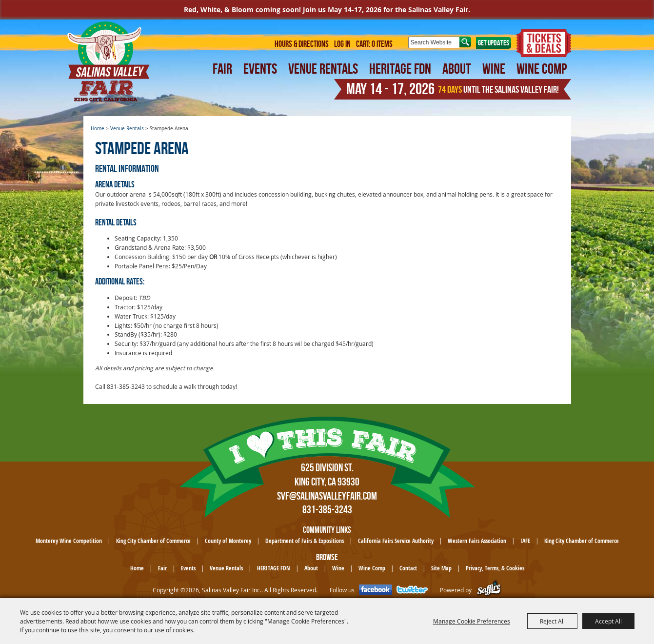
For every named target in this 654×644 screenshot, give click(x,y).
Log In (342, 44)
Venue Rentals (323, 69)
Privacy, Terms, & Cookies (495, 568)
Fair (222, 69)
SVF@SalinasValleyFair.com (327, 496)
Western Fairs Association (477, 541)
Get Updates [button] (494, 43)
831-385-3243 (327, 509)
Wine (494, 69)
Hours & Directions (302, 44)
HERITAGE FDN (400, 69)
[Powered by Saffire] (489, 590)
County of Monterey (228, 541)
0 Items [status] (382, 44)
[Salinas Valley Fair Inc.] (109, 62)
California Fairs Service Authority (396, 541)
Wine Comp (542, 69)
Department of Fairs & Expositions (305, 541)
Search (465, 42)
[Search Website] (434, 42)
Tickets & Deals (544, 43)
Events (260, 69)
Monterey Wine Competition (69, 541)
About (457, 69)
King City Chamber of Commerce (153, 541)
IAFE (525, 541)
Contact (408, 568)
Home (98, 129)
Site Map (441, 568)
